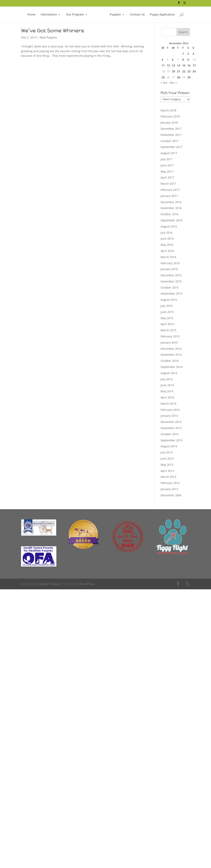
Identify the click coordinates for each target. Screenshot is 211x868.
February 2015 (170, 336)
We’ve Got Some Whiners (53, 31)
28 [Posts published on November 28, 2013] (179, 77)
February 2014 (170, 410)
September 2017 (171, 147)
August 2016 (169, 226)
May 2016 (167, 245)
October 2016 (170, 214)
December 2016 (171, 202)
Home (32, 13)
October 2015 (170, 288)
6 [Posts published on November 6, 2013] (173, 60)
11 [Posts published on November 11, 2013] (163, 65)
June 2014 (167, 385)
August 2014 (169, 373)
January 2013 (169, 489)
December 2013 (171, 422)
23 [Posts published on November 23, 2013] (189, 71)
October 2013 (170, 434)
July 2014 (167, 379)
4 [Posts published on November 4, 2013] (162, 60)
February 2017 (170, 190)
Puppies (115, 13)
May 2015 (167, 318)
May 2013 (167, 465)
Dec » (173, 83)
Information (49, 13)
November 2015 (171, 281)
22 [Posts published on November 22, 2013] (184, 71)
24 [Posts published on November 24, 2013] (194, 71)
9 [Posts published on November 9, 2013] (188, 60)
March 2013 (168, 477)
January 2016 (169, 269)
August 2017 (169, 153)
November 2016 (171, 208)
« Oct (164, 83)
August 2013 (169, 446)
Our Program (75, 13)
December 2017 (171, 129)
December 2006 (171, 495)
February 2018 (170, 116)
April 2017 (167, 177)
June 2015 (167, 312)
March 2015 (168, 330)
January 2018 (169, 122)
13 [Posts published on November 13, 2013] (173, 65)
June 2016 (167, 239)
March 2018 (168, 110)
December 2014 (171, 349)
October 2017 (170, 141)
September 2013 (171, 440)
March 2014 (168, 404)
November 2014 (171, 355)
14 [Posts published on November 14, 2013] (179, 65)
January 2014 (169, 416)
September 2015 (171, 293)
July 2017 (167, 159)
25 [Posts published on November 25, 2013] (163, 77)
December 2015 (171, 275)
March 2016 (168, 257)
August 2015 (169, 300)
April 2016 (167, 251)
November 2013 (171, 428)
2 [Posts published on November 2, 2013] (188, 54)
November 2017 (171, 135)
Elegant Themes (49, 584)
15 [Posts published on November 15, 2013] (184, 65)
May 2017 (167, 171)
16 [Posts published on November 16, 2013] (189, 65)
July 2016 (167, 233)
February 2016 (170, 263)
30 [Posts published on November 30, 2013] (189, 77)
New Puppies (48, 37)
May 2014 (167, 391)
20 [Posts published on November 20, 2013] (173, 71)
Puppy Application (162, 13)
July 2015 (167, 306)
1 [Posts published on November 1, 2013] (183, 54)
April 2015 (167, 324)
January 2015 (169, 342)
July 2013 (167, 452)
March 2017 (168, 184)
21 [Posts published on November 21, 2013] (179, 71)
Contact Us (137, 13)
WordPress (85, 584)
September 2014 (171, 367)
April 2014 (167, 397)
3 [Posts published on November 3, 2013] (193, 54)
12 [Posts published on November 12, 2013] (168, 65)
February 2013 (170, 483)
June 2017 (167, 165)
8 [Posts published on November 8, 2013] (183, 60)
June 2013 (167, 458)
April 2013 (167, 471)
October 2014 (170, 361)
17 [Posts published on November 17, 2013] (194, 65)
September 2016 (171, 220)
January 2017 (169, 196)
